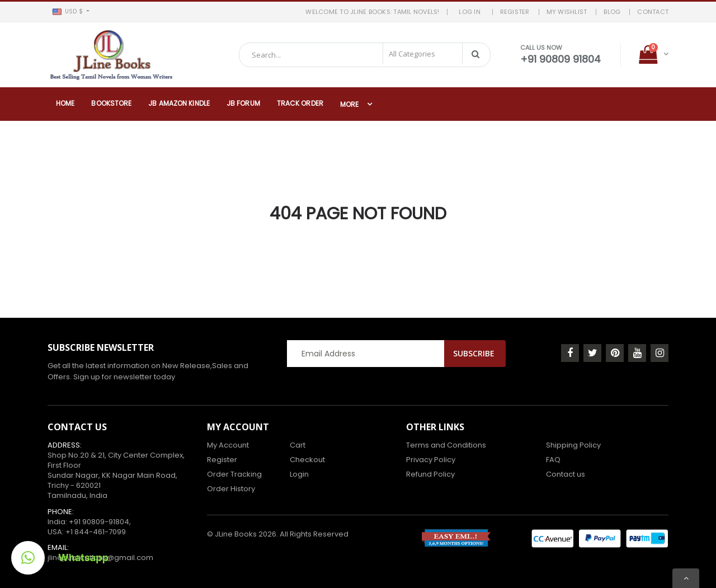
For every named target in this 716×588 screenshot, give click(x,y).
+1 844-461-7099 (96, 532)
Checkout (307, 460)
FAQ (553, 460)
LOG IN (472, 12)
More (349, 104)
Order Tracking (234, 474)
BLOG (612, 12)
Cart (298, 445)
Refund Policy (430, 474)
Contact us (566, 474)
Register (222, 460)
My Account (228, 445)
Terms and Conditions (446, 445)
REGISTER (515, 12)
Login (299, 474)
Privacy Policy (431, 460)
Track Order (300, 103)
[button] (71, 12)
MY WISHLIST (567, 12)
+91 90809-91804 (99, 522)
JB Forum (243, 103)
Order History (231, 489)
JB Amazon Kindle (179, 103)
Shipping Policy (573, 445)
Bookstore (111, 103)
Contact (653, 12)
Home (65, 103)
